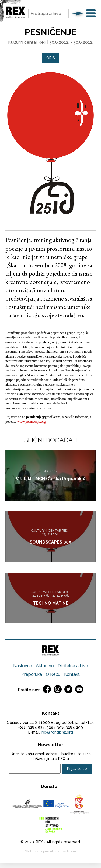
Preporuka (32, 674)
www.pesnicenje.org (32, 422)
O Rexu (53, 674)
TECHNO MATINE (51, 603)
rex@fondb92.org (57, 732)
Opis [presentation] (51, 58)
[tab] (51, 58)
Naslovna (23, 666)
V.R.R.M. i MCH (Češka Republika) (51, 479)
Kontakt (72, 674)
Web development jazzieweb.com (50, 851)
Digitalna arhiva (73, 666)
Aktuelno (45, 666)
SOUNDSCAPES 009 (50, 542)
